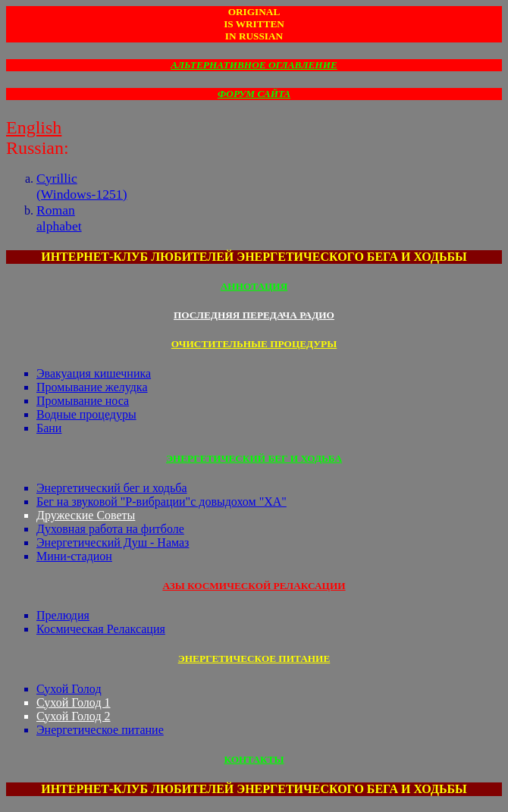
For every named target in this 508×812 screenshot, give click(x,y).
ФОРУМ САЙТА (254, 94)
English (34, 127)
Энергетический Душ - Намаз (113, 542)
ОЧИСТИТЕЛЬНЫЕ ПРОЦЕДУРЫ (254, 344)
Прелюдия (63, 615)
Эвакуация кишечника (94, 373)
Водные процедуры (86, 414)
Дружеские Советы (86, 515)
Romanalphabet (59, 218)
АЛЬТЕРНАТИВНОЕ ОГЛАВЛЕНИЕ (254, 65)
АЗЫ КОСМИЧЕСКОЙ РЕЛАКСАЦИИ (254, 586)
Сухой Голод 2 (74, 716)
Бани (49, 428)
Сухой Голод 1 (74, 702)
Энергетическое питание (100, 730)
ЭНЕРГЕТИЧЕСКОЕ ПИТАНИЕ (254, 658)
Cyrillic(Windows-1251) (82, 186)
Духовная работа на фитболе (110, 529)
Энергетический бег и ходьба (112, 488)
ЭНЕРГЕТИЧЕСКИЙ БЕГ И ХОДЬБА (254, 458)
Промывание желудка (92, 387)
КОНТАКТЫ (254, 759)
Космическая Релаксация (101, 629)
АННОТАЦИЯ (254, 286)
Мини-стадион (74, 556)
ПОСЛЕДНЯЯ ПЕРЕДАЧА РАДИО (254, 315)
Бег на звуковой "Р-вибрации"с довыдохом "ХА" (161, 502)
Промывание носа (83, 401)
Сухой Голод (69, 689)
